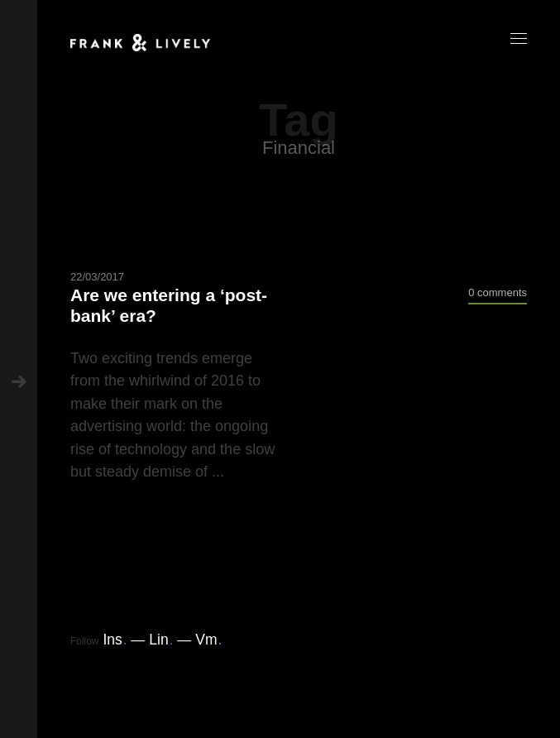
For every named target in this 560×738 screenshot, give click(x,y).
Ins (115, 640)
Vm (208, 640)
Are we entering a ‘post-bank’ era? (169, 305)
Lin (161, 640)
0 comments (498, 292)
